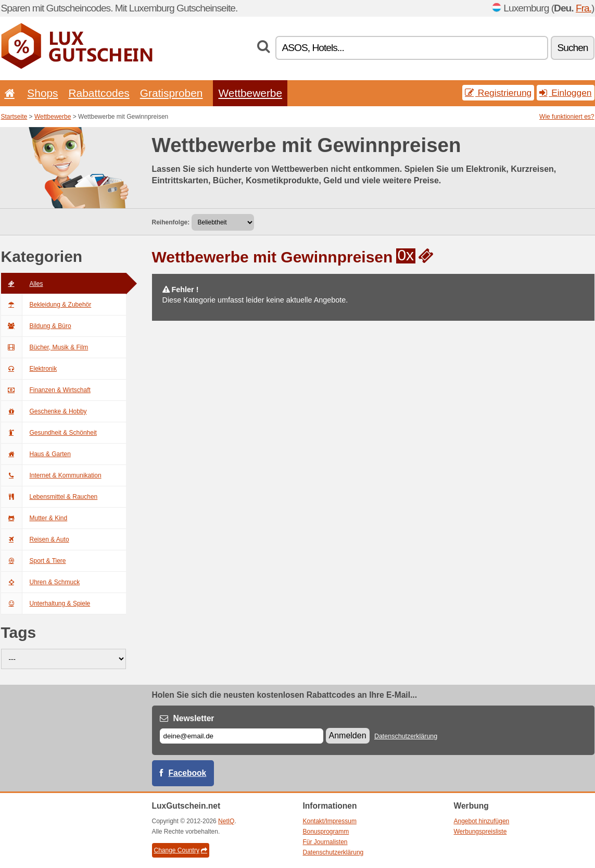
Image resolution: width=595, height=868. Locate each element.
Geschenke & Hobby (44, 411)
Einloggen (565, 93)
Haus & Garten (36, 454)
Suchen (572, 48)
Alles (22, 284)
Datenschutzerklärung (406, 736)
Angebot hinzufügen (482, 821)
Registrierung (498, 93)
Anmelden (348, 735)
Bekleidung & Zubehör (46, 305)
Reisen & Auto (35, 539)
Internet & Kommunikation (51, 475)
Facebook (188, 773)
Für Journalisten (325, 842)
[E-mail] (242, 736)
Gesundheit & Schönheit (49, 433)
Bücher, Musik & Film (45, 347)
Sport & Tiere (34, 561)
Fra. (584, 8)
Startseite (14, 117)
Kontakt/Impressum (330, 821)
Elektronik (29, 369)
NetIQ (226, 821)
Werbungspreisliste (480, 832)
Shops (42, 93)
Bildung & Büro (36, 326)
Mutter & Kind (34, 518)
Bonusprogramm (326, 832)
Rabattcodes (99, 93)
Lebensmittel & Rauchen (49, 497)
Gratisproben (172, 93)
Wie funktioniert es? (567, 117)
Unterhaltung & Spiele (46, 603)
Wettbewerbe (250, 93)
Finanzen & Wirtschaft (46, 390)
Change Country (181, 850)
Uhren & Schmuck (41, 582)
